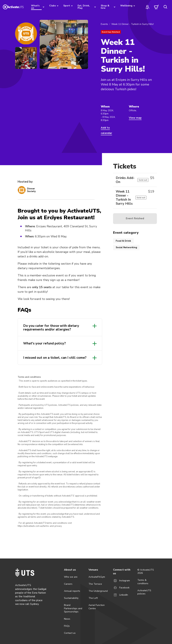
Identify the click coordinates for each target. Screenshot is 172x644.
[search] (165, 7)
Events (104, 24)
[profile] (147, 7)
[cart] (156, 7)
